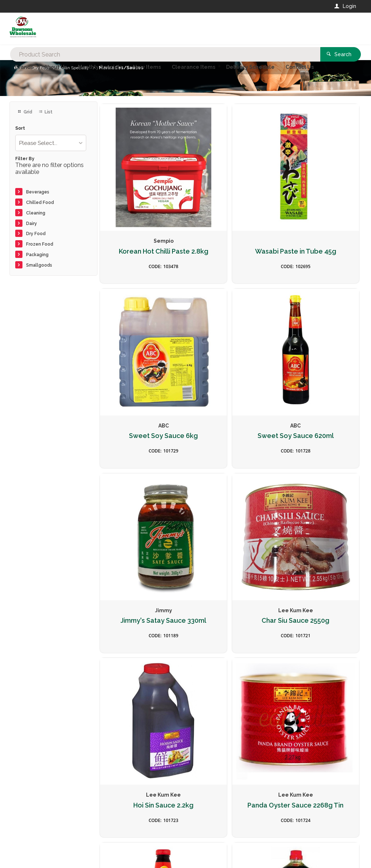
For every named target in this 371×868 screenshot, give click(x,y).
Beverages (38, 192)
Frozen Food (40, 244)
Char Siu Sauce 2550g (318, 361)
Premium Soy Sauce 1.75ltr (141, 661)
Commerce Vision (51, 850)
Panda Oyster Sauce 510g (318, 513)
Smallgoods (39, 265)
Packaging (37, 255)
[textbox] (156, 29)
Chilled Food (40, 203)
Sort (20, 128)
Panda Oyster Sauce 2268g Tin (230, 513)
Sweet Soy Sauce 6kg (318, 212)
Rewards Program (280, 823)
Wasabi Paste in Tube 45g (230, 216)
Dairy (32, 224)
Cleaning (36, 213)
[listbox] (51, 143)
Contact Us (29, 819)
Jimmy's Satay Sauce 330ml (230, 365)
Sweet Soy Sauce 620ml (141, 365)
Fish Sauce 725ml (230, 658)
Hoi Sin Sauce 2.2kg (141, 509)
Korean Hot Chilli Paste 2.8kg (141, 216)
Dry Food (36, 234)
